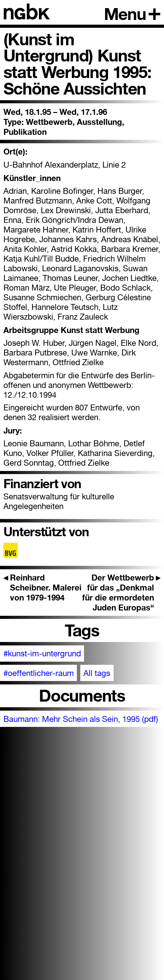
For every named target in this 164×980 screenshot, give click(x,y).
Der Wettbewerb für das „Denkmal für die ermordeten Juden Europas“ (121, 592)
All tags (97, 673)
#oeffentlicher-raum (39, 673)
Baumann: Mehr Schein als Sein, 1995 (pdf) (81, 719)
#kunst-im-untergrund (42, 653)
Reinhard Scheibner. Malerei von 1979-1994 (42, 587)
